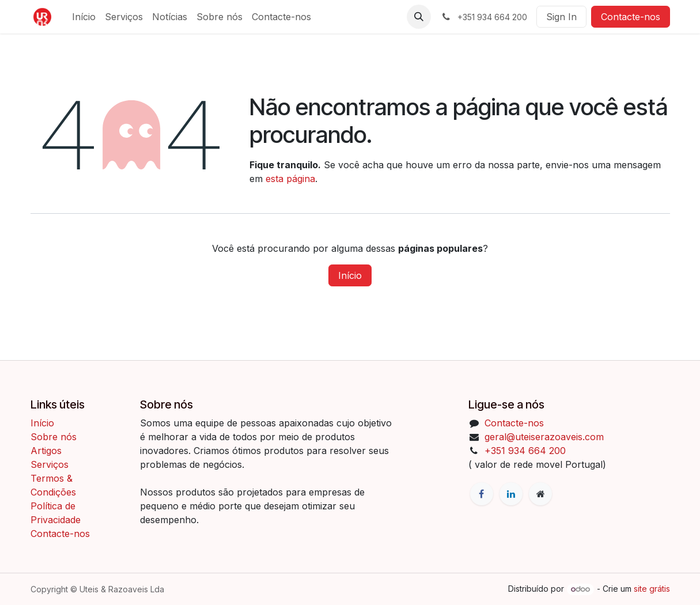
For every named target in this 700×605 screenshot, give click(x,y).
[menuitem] (84, 17)
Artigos (46, 451)
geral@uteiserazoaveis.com (544, 437)
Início (350, 275)
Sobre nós (54, 437)
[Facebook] (482, 494)
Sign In (561, 17)
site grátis (652, 589)
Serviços (50, 464)
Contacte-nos (631, 17)
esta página (290, 179)
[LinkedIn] (511, 494)
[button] (419, 17)
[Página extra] (540, 494)
